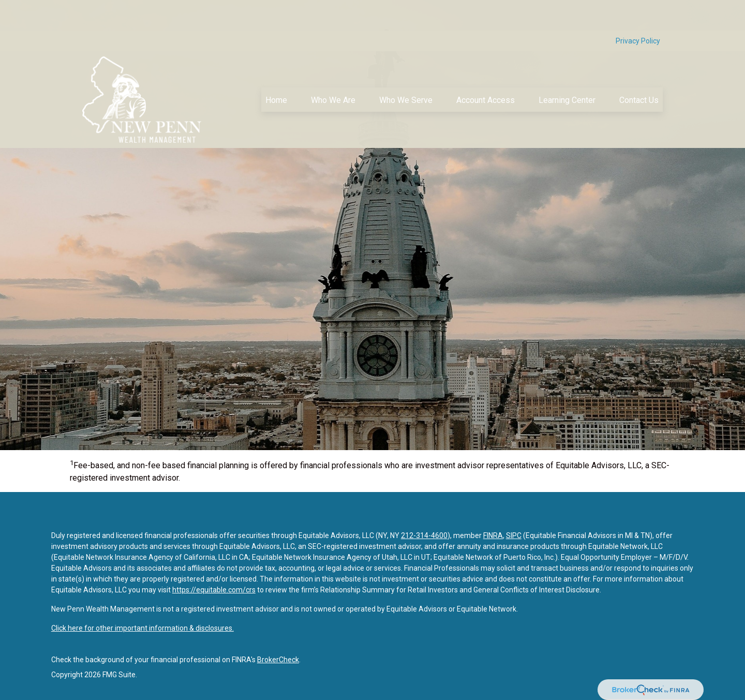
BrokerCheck (278, 660)
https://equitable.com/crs (214, 590)
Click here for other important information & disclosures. (143, 628)
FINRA (493, 535)
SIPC (514, 535)
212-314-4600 (424, 535)
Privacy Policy (638, 10)
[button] (276, 69)
